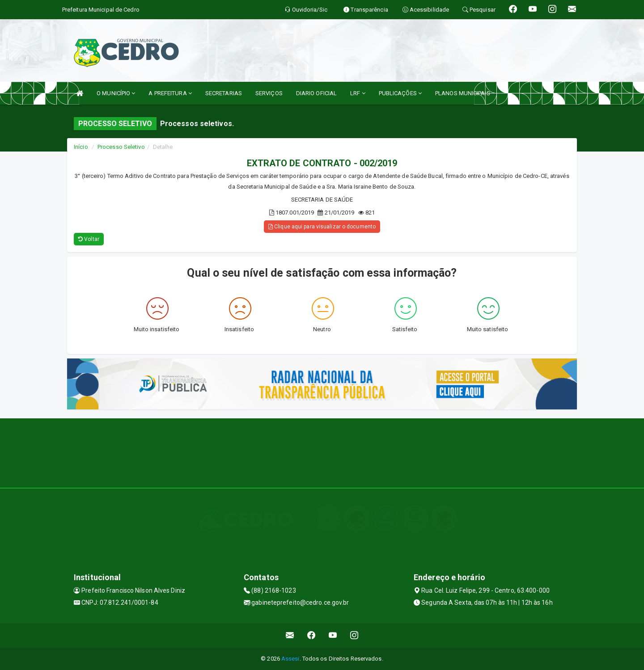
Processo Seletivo (121, 147)
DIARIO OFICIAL (316, 93)
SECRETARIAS (224, 93)
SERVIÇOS (269, 93)
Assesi (290, 659)
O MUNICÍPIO (116, 93)
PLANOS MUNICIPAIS (463, 93)
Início (81, 147)
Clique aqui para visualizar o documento (322, 227)
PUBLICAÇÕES (400, 93)
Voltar (89, 239)
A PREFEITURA (170, 93)
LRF (358, 93)
